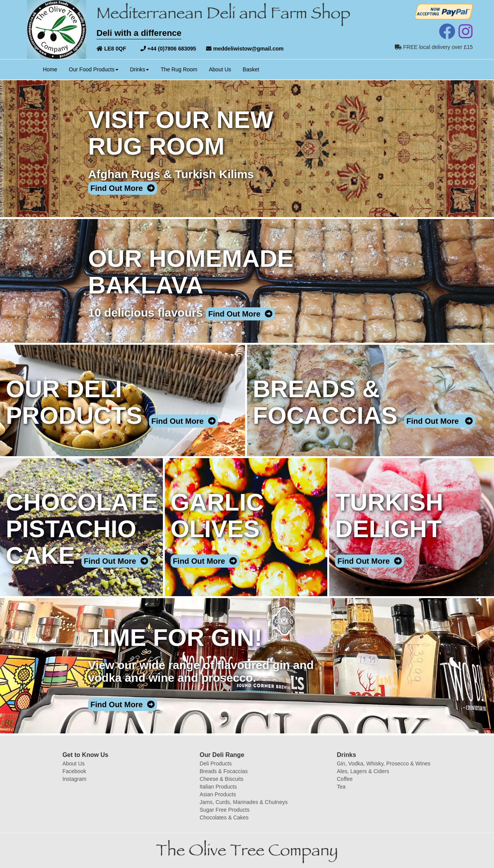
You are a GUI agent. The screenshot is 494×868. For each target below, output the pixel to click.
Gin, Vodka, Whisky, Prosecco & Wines (384, 764)
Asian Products (218, 794)
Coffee (345, 779)
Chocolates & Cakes (224, 817)
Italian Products (218, 787)
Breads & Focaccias (224, 771)
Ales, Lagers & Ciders (363, 771)
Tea (341, 787)
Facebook (74, 771)
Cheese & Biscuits (222, 779)
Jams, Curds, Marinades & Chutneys (244, 802)
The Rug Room (179, 69)
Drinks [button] (140, 69)
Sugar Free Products (224, 810)
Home (53, 69)
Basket (251, 69)
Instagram (74, 779)
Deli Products (216, 764)
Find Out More (123, 188)
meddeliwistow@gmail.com (245, 49)
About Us (220, 69)
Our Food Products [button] (93, 69)
